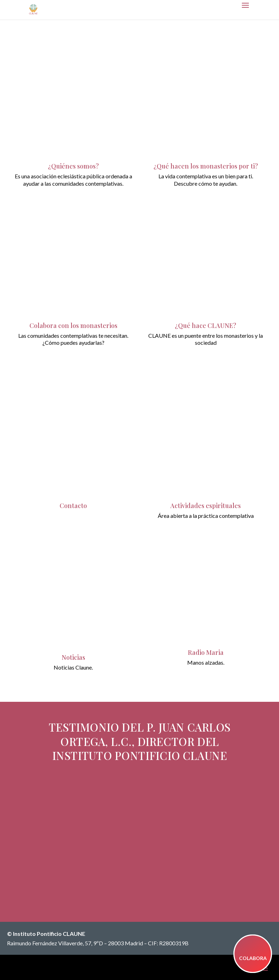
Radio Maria (206, 652)
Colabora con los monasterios (73, 325)
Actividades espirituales (206, 506)
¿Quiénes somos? (73, 166)
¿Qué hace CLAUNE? (206, 325)
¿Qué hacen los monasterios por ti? (206, 166)
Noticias (73, 657)
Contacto (73, 506)
